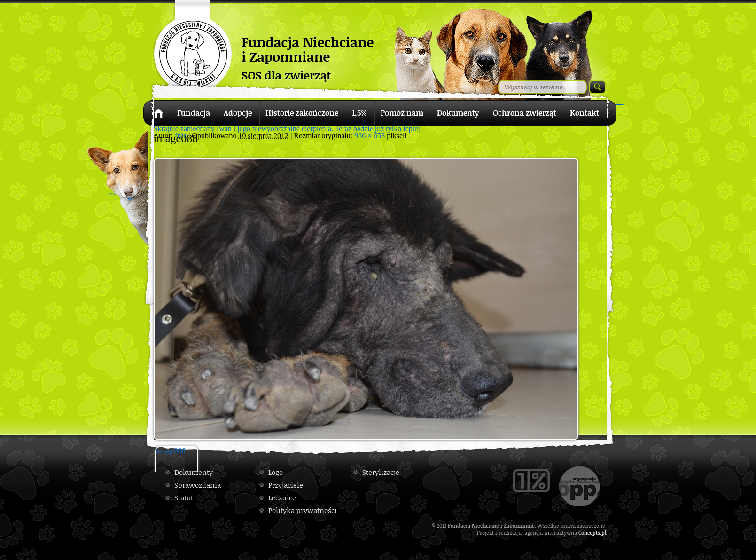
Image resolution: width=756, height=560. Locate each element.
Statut (184, 498)
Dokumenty (194, 472)
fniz (181, 136)
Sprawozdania (198, 485)
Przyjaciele (286, 485)
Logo (276, 472)
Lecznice (282, 498)
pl (604, 532)
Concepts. (590, 532)
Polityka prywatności (303, 510)
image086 (171, 451)
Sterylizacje (381, 472)
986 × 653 (370, 136)
